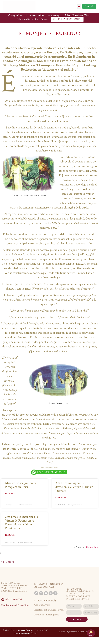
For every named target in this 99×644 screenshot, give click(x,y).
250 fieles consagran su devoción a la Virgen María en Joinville (74, 487)
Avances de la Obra (35, 15)
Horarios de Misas (81, 15)
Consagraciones (16, 15)
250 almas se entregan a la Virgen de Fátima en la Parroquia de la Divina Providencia (21, 522)
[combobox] (69, 613)
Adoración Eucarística (27, 19)
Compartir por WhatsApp (51, 472)
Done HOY (91, 635)
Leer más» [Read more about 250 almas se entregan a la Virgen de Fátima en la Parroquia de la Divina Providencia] (10, 535)
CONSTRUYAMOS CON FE (67, 19)
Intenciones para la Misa (58, 15)
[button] (79, 6)
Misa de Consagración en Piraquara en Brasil (21, 485)
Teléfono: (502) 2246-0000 (14, 630)
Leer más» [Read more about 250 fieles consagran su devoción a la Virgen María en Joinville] (60, 497)
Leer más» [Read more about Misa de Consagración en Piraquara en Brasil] (10, 494)
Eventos (44, 19)
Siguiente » (92, 547)
